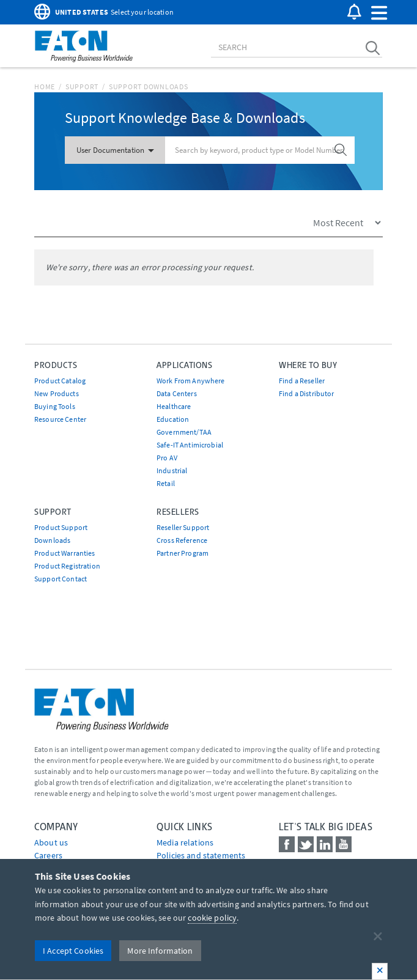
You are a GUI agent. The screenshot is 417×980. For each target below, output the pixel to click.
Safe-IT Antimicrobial (190, 445)
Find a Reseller (302, 381)
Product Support (61, 527)
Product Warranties (65, 553)
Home (45, 87)
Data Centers (177, 393)
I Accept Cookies (73, 951)
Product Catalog (60, 381)
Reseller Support (183, 527)
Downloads (52, 540)
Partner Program (183, 553)
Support (82, 87)
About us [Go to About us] (51, 842)
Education (173, 419)
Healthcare (174, 406)
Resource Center (60, 419)
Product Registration (67, 566)
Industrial (172, 470)
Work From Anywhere (191, 381)
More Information (160, 951)
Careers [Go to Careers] (48, 855)
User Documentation (115, 150)
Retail (166, 483)
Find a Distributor (307, 393)
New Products (57, 393)
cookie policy (212, 918)
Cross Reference (182, 540)
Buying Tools (55, 406)
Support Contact (61, 579)
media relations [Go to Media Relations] (185, 842)
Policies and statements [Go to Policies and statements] (201, 855)
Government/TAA (184, 432)
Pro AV (167, 458)
